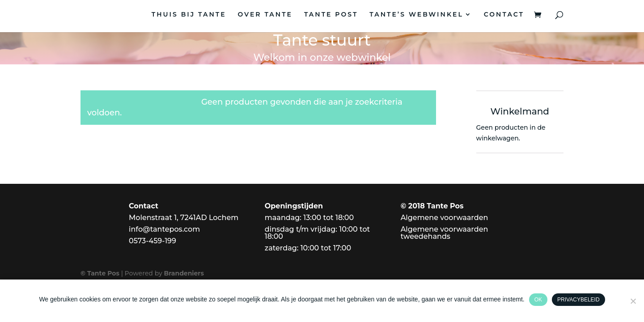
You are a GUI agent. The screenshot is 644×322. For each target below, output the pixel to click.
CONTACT (504, 15)
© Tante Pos (100, 273)
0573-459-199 (153, 241)
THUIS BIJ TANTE (189, 15)
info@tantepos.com (164, 229)
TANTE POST (331, 15)
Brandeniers (184, 273)
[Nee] (633, 301)
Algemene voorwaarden (445, 218)
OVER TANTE (265, 15)
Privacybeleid (578, 300)
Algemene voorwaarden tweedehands (445, 233)
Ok (538, 300)
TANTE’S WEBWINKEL (416, 15)
